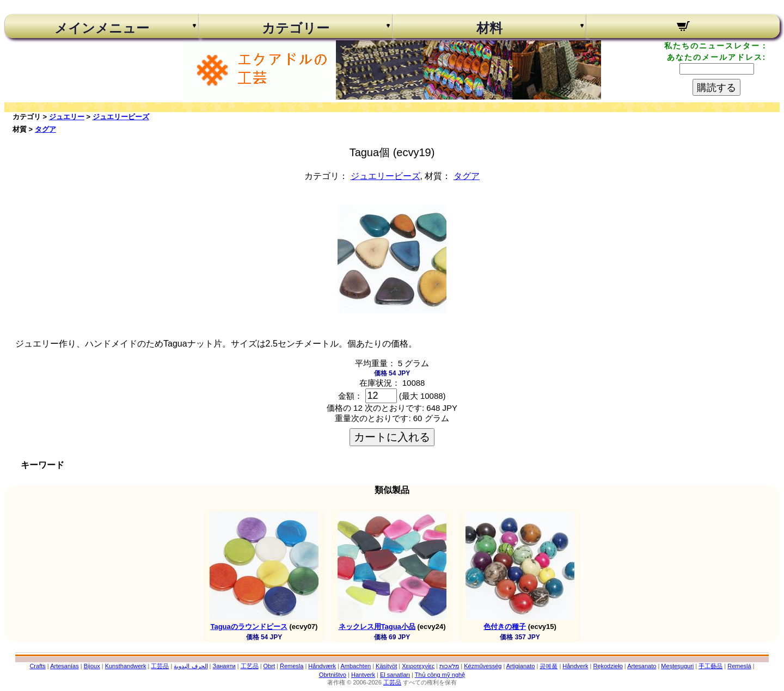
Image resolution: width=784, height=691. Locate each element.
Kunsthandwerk (126, 666)
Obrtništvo (333, 675)
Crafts (37, 666)
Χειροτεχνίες (418, 666)
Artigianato (521, 666)
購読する (716, 88)
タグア (45, 129)
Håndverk (575, 666)
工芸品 (160, 666)
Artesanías (65, 666)
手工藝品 (710, 666)
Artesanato (642, 666)
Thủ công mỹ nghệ (440, 675)
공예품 (549, 666)
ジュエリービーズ (121, 117)
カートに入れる (392, 437)
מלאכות (449, 666)
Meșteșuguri (677, 666)
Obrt (269, 666)
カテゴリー (296, 28)
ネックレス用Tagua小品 (377, 627)
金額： (350, 396)
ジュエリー (67, 117)
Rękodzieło (608, 666)
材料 (489, 28)
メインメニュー (102, 28)
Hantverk (363, 675)
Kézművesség (483, 666)
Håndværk (322, 666)
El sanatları (395, 675)
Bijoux (92, 666)
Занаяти (224, 666)
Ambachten (356, 666)
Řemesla (292, 666)
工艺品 (250, 666)
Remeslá (739, 666)
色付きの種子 (505, 627)
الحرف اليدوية (191, 666)
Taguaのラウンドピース (249, 627)
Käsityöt (386, 666)
